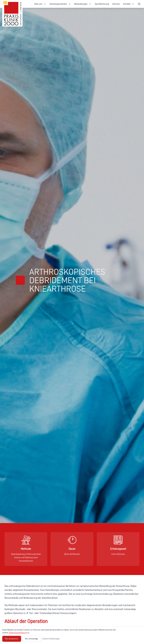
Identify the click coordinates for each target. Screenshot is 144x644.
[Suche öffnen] (139, 4)
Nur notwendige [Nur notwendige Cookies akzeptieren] (32, 639)
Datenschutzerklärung (18, 633)
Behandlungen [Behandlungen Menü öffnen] (83, 4)
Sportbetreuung (102, 4)
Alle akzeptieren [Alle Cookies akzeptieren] (12, 639)
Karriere (116, 4)
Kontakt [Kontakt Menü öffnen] (129, 4)
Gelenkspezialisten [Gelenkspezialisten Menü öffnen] (60, 4)
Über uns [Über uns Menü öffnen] (40, 4)
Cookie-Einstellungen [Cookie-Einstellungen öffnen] (51, 639)
